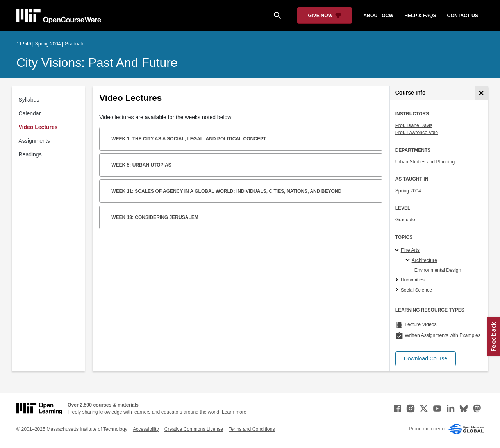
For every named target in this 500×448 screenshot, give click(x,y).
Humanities (413, 280)
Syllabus (29, 100)
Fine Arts (410, 250)
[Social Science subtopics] (398, 290)
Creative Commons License (194, 429)
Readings (30, 154)
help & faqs (420, 16)
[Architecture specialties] (409, 260)
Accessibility (146, 429)
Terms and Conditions (252, 429)
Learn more (234, 412)
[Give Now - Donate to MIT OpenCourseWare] (325, 16)
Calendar (30, 113)
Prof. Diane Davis (414, 125)
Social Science (416, 290)
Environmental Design (438, 270)
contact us (463, 16)
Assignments (34, 141)
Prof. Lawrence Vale (417, 133)
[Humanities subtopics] (398, 280)
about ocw (378, 16)
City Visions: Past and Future (97, 63)
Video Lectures (38, 127)
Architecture (424, 260)
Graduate (405, 220)
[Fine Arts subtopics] (398, 251)
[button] (426, 359)
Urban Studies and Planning (425, 162)
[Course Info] (481, 93)
